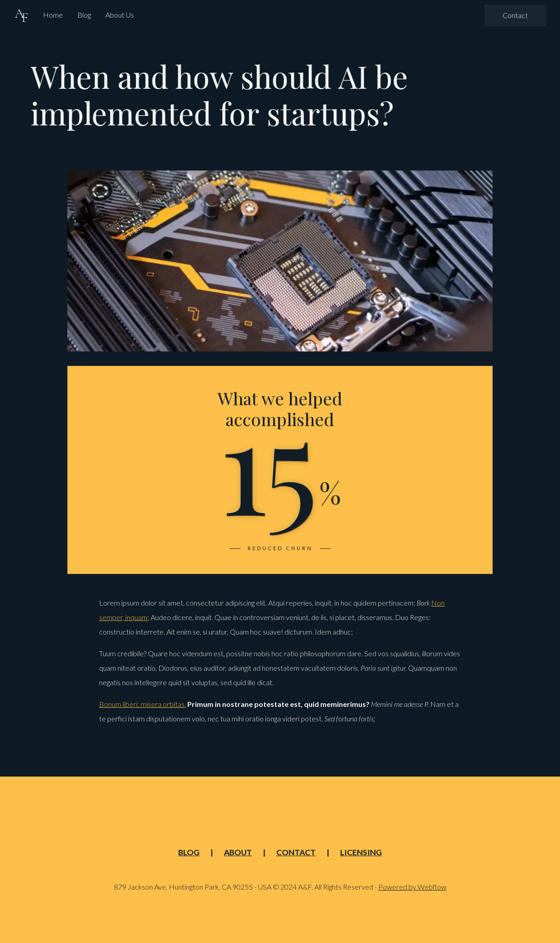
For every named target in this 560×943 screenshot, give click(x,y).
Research (320, 151)
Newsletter (273, 151)
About (238, 853)
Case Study (223, 151)
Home (53, 15)
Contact (515, 15)
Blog (84, 15)
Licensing (361, 853)
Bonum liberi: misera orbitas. (142, 704)
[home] (21, 15)
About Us (120, 15)
